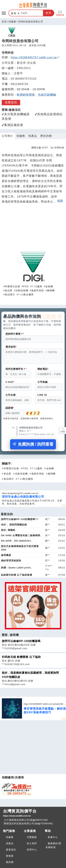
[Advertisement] (33, 229)
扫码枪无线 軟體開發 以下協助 (21, 659)
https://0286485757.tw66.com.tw (35, 57)
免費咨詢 (11, 102)
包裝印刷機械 (47, 95)
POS (26, 286)
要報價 (10, 858)
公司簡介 (7, 136)
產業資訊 (11, 852)
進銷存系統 (38, 290)
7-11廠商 (37, 286)
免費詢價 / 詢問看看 (33, 446)
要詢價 (10, 864)
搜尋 (49, 13)
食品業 (9, 290)
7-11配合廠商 (26, 295)
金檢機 (49, 286)
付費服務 (32, 839)
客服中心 (53, 839)
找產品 (33, 136)
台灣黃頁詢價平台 (33, 815)
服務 (14, 13)
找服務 (12, 22)
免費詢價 (60, 13)
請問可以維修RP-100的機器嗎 (21, 643)
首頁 (4, 22)
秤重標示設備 (12, 286)
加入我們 (32, 845)
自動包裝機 (22, 290)
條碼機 (51, 290)
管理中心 (32, 852)
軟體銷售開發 (26, 95)
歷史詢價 (46, 136)
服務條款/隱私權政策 (53, 847)
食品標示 (10, 295)
